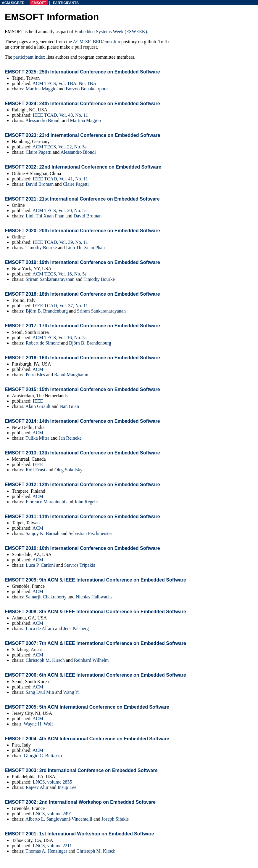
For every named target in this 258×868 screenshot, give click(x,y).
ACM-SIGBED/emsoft (95, 42)
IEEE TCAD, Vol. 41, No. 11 (61, 179)
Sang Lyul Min (40, 692)
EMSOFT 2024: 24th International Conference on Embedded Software (82, 104)
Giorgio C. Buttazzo (43, 756)
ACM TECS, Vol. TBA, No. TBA (64, 83)
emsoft (39, 3)
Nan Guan (69, 406)
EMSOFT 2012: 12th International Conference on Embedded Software (82, 485)
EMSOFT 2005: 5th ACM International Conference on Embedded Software (87, 707)
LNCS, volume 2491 (53, 814)
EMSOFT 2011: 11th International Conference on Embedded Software (82, 517)
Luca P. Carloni (40, 565)
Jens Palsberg (76, 628)
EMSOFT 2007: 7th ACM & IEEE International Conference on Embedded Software (95, 643)
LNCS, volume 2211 (52, 846)
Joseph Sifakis (115, 819)
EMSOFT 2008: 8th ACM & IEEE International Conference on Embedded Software (95, 612)
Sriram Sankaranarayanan (50, 279)
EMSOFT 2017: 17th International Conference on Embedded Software (82, 326)
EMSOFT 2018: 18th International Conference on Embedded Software (82, 294)
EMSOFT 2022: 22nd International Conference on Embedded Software (83, 167)
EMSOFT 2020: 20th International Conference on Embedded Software (82, 231)
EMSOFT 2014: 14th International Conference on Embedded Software (82, 421)
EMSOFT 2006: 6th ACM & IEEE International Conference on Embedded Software (95, 675)
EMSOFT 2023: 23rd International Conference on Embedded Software (82, 135)
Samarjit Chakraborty (46, 597)
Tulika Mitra (37, 438)
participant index (29, 57)
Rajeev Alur (37, 787)
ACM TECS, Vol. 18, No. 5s (60, 274)
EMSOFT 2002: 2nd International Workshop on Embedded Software (80, 802)
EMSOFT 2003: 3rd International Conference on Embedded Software (81, 770)
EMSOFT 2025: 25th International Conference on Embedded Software (82, 72)
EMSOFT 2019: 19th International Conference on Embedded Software (82, 262)
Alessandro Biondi (43, 120)
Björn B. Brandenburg (47, 311)
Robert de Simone (43, 343)
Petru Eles (35, 375)
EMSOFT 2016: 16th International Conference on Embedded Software (82, 358)
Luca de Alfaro (40, 628)
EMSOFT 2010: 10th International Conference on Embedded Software (82, 548)
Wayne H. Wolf (38, 724)
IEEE (38, 401)
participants (66, 3)
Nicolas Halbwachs (94, 597)
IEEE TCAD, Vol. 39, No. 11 (61, 242)
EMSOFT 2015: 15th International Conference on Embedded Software (82, 389)
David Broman (40, 184)
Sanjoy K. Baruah (43, 533)
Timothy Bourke (41, 248)
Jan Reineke (70, 438)
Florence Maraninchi (46, 502)
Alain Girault (38, 406)
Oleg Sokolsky (68, 470)
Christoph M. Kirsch (45, 660)
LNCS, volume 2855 (53, 782)
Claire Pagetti (39, 152)
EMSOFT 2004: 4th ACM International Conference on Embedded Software (87, 739)
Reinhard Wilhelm (91, 660)
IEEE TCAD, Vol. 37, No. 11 (61, 306)
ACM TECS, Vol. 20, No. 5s (60, 210)
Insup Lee (67, 787)
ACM (38, 369)
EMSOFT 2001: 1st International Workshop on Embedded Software (79, 834)
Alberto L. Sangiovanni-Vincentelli (59, 819)
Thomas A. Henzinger (46, 851)
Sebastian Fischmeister (90, 533)
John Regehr (86, 502)
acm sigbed (13, 3)
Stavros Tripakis (80, 565)
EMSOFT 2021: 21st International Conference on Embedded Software (82, 199)
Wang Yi (71, 692)
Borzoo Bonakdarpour (87, 89)
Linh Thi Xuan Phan (45, 216)
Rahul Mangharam (72, 375)
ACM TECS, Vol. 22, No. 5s (60, 147)
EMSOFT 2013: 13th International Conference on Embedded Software (82, 453)
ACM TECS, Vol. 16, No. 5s (60, 338)
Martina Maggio (41, 89)
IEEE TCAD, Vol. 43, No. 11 (61, 115)
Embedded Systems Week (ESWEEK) (111, 32)
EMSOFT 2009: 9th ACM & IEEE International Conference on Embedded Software (95, 580)
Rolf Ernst (36, 470)
